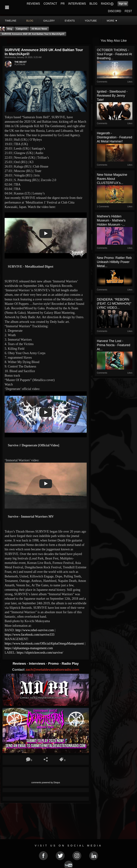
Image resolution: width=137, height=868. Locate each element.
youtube (91, 21)
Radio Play (70, 664)
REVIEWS (33, 4)
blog (30, 21)
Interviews (37, 664)
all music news (39, 29)
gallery (49, 21)
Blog (10, 29)
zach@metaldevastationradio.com (52, 670)
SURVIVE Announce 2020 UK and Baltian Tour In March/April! (33, 34)
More (112, 21)
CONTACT (50, 4)
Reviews (20, 664)
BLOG (93, 4)
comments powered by (46, 783)
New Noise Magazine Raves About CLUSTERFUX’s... (112, 179)
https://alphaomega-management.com (29, 648)
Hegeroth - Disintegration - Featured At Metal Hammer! (115, 137)
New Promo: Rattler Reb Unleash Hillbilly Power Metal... (114, 262)
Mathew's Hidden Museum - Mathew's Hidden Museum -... (111, 220)
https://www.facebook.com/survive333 (30, 635)
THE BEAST (21, 62)
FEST (128, 11)
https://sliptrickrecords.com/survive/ (40, 653)
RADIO (106, 4)
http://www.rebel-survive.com (35, 630)
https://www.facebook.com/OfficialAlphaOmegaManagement (44, 643)
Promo (54, 664)
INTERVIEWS (77, 4)
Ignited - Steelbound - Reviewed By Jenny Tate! (112, 96)
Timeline (11, 21)
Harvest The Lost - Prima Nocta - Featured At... (114, 345)
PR (63, 4)
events (70, 21)
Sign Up (123, 4)
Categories (22, 29)
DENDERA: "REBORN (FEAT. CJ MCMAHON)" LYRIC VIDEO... (114, 304)
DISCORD (115, 11)
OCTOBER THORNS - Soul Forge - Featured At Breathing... (114, 54)
